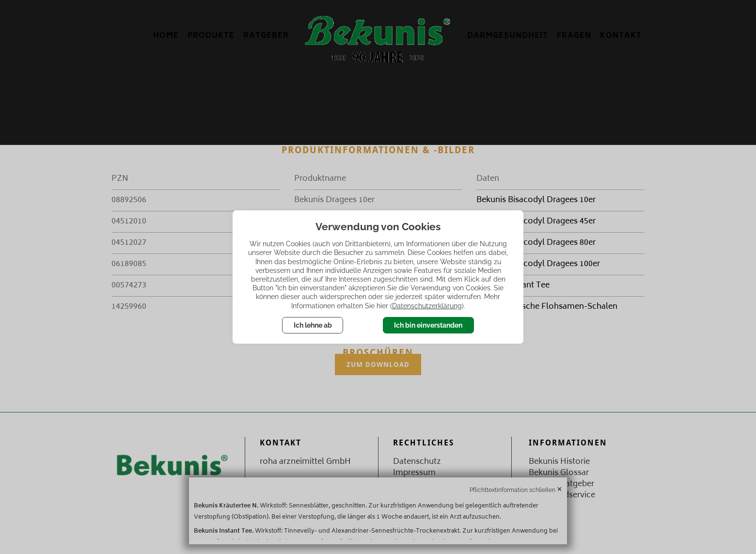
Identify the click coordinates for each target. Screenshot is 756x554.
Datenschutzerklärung (427, 306)
